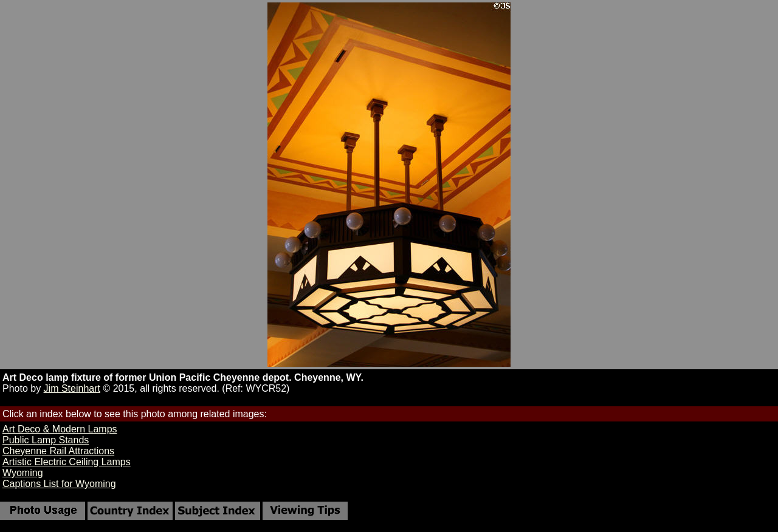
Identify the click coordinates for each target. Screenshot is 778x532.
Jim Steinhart (72, 388)
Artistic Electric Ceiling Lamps (67, 462)
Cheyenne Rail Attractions (58, 451)
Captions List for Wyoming (59, 484)
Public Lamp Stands (46, 440)
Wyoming (23, 473)
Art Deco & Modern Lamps (60, 429)
